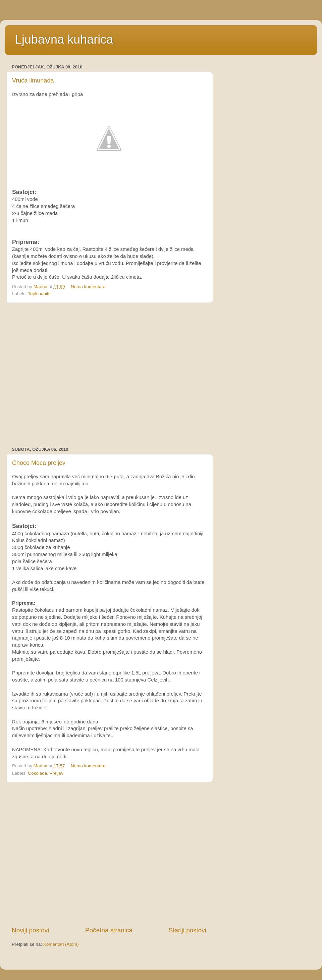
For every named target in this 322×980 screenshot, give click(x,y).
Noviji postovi (30, 930)
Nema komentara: (89, 287)
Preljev (57, 773)
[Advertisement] (63, 375)
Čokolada (37, 773)
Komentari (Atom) (61, 944)
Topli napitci (40, 294)
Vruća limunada (33, 80)
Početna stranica (109, 930)
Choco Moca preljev (39, 463)
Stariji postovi (187, 930)
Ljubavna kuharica (64, 39)
